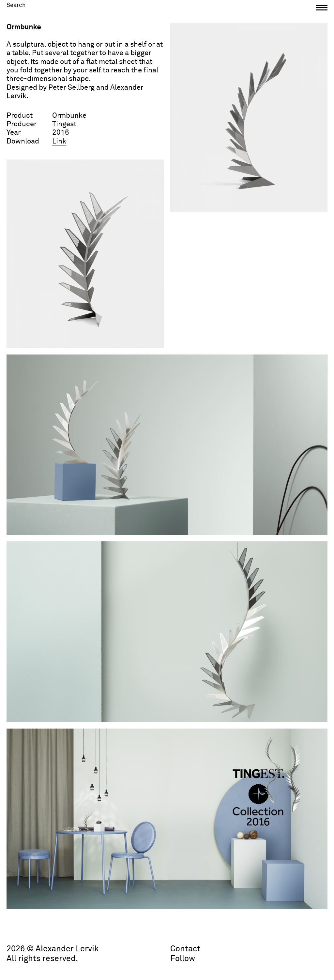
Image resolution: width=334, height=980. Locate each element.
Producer (22, 124)
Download (23, 142)
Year (14, 133)
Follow (183, 959)
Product (20, 116)
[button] (322, 9)
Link (59, 142)
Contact (185, 949)
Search (16, 5)
